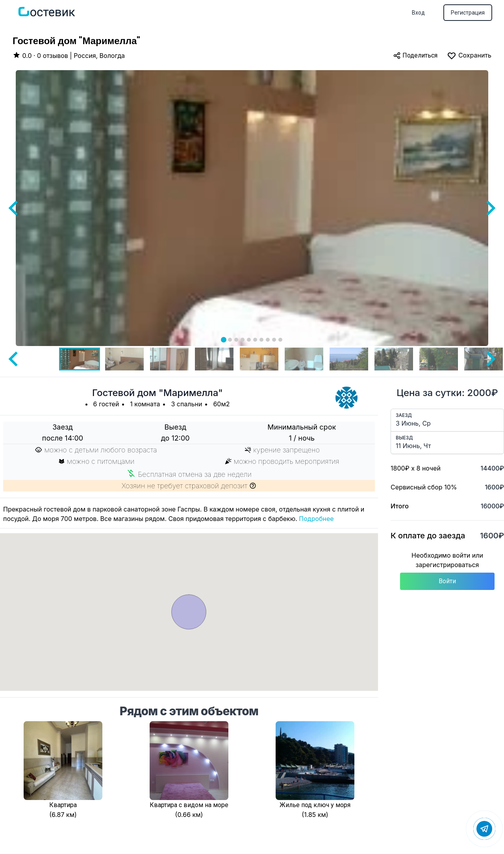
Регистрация (468, 13)
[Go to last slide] (14, 208)
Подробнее (316, 519)
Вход (418, 13)
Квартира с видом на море (189, 805)
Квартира (63, 805)
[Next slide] (490, 208)
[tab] (224, 340)
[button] (80, 359)
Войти (447, 581)
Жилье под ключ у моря (315, 805)
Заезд (404, 415)
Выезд (404, 438)
